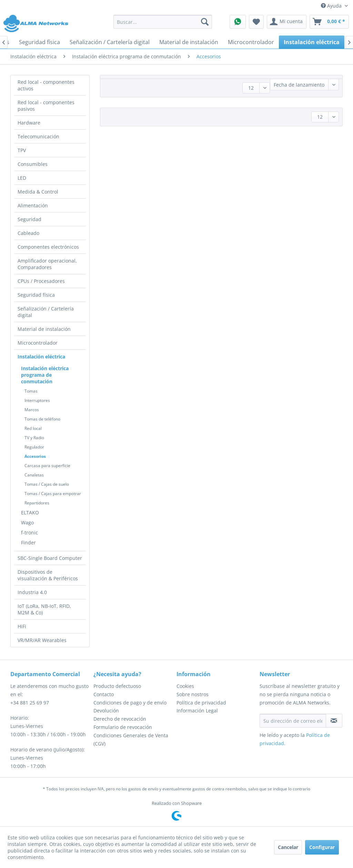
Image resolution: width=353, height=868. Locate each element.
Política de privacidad (201, 703)
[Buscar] (205, 22)
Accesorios (35, 456)
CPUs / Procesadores (41, 281)
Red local (33, 428)
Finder (28, 542)
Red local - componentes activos (46, 85)
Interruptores (37, 400)
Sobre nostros (193, 694)
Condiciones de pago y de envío (130, 703)
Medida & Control (38, 192)
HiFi (22, 626)
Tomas (31, 391)
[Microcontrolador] (251, 42)
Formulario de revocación (123, 727)
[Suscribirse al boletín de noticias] (334, 721)
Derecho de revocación (120, 719)
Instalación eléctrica (41, 357)
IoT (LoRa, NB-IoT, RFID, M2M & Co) (44, 609)
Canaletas (34, 475)
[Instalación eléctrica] (312, 42)
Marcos (32, 410)
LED (22, 178)
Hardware (29, 123)
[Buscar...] (163, 22)
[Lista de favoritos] (256, 22)
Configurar (322, 847)
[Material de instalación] (189, 42)
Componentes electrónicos (48, 247)
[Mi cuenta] (287, 22)
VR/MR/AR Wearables (42, 640)
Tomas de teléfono (42, 419)
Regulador (34, 447)
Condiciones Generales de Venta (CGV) (131, 739)
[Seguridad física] (39, 42)
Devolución (106, 711)
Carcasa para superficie (47, 466)
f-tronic (29, 532)
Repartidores (37, 503)
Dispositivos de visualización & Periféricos (48, 575)
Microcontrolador (38, 343)
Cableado (28, 233)
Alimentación (33, 205)
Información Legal (197, 711)
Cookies (185, 686)
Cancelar (288, 847)
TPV (22, 150)
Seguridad (29, 219)
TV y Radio (34, 438)
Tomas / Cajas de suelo (47, 484)
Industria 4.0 (32, 592)
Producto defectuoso (117, 686)
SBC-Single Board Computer (50, 558)
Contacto (104, 694)
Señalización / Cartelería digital (46, 312)
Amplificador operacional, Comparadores (47, 264)
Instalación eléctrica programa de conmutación (45, 375)
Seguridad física (36, 295)
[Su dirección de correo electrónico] (293, 721)
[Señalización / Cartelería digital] (110, 42)
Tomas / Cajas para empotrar (53, 494)
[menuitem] (163, 22)
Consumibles (33, 164)
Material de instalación (44, 329)
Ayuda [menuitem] (332, 6)
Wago (27, 522)
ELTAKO (30, 512)
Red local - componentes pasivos (46, 106)
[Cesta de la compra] (329, 22)
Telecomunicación (38, 136)
